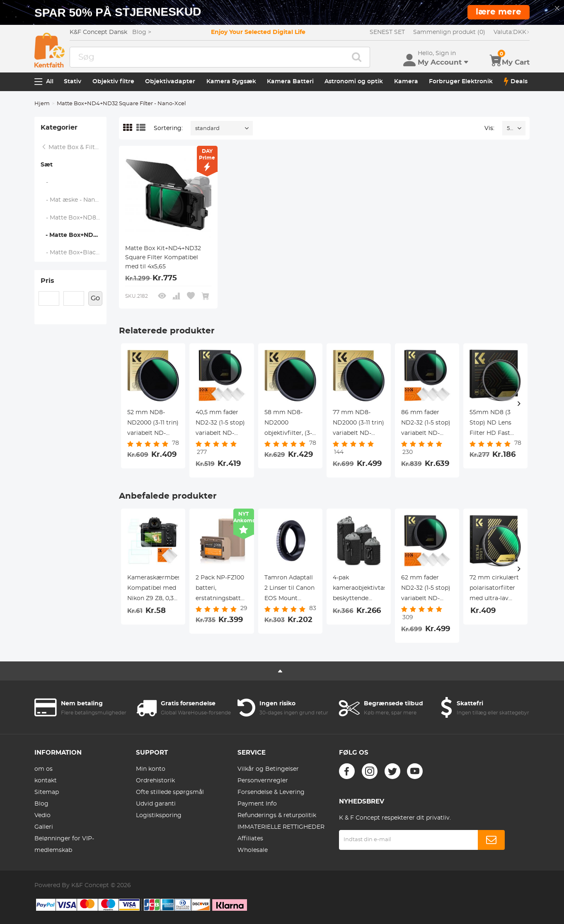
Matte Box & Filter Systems (74, 147)
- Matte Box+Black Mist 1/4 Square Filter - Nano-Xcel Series (74, 253)
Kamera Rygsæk (231, 82)
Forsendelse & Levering (271, 792)
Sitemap (47, 792)
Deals (516, 82)
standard (207, 129)
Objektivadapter (170, 82)
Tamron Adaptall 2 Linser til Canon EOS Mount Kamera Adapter (289, 589)
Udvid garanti (156, 804)
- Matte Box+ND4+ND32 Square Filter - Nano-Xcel (74, 235)
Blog (41, 804)
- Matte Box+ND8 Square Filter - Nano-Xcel (74, 218)
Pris (47, 281)
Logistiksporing (159, 815)
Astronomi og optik (354, 82)
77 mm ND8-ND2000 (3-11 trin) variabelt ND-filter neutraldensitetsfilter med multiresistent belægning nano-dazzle (359, 424)
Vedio (42, 815)
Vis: (489, 128)
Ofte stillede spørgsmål (170, 792)
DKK (512, 32)
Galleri (44, 827)
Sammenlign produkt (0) (449, 32)
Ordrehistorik (155, 781)
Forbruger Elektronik (461, 82)
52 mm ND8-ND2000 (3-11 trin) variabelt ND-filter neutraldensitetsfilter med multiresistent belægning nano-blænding (153, 424)
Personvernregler (263, 781)
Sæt (47, 165)
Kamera (406, 82)
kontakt (46, 781)
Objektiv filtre (113, 82)
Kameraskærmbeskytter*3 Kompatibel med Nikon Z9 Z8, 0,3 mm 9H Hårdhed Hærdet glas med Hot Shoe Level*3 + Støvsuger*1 (153, 589)
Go (95, 298)
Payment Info (257, 804)
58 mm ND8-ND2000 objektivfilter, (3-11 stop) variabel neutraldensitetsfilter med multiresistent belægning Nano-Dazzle (290, 424)
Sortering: (168, 128)
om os (44, 769)
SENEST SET (387, 32)
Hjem (42, 104)
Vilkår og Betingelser (268, 769)
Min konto (151, 769)
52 (510, 129)
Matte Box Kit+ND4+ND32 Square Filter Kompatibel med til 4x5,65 (163, 258)
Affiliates (250, 839)
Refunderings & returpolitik (277, 815)
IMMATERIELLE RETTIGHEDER (281, 827)
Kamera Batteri (290, 82)
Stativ (73, 82)
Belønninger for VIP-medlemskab (64, 844)
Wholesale (253, 850)
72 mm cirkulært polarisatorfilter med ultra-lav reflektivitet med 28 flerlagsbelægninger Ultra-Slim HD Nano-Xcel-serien (495, 589)
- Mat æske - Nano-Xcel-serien (74, 200)
